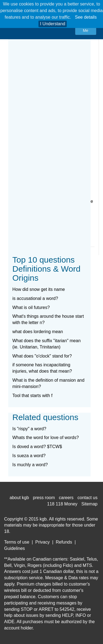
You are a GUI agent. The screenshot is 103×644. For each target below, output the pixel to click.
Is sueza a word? (29, 456)
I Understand (53, 24)
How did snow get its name (39, 289)
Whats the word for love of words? (46, 438)
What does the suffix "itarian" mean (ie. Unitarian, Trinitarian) (47, 344)
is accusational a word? (35, 298)
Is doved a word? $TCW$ (37, 447)
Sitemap (89, 504)
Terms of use (17, 542)
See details (86, 17)
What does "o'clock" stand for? (42, 356)
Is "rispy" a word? (29, 429)
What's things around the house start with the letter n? (48, 319)
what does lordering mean (38, 332)
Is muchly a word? (30, 465)
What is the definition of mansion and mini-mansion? (48, 383)
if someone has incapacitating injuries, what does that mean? (42, 368)
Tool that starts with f (32, 396)
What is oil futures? (31, 307)
